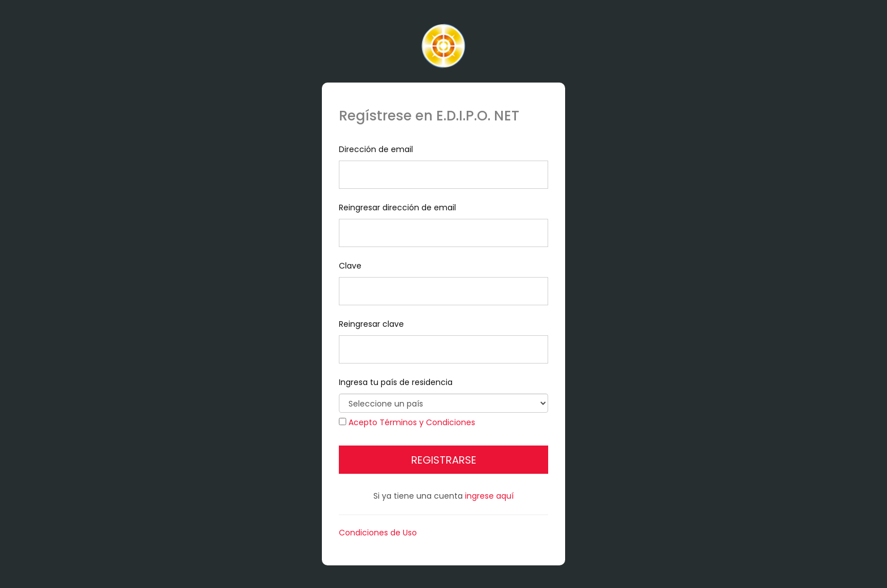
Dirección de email (444, 166)
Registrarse (444, 460)
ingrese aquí (489, 496)
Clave (444, 283)
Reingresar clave (444, 341)
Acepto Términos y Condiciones (412, 422)
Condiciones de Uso (378, 533)
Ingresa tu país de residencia (444, 395)
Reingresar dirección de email (444, 224)
